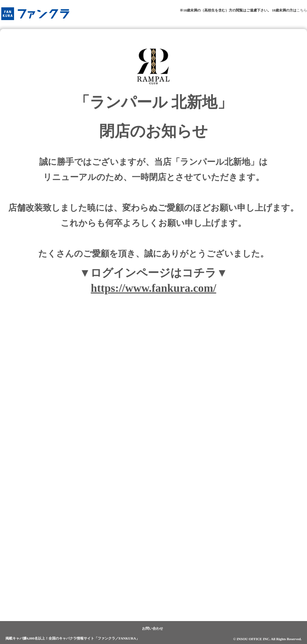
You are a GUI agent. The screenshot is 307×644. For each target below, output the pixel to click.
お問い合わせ (153, 628)
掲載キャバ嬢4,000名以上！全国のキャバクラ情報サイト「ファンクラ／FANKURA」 (72, 638)
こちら (302, 10)
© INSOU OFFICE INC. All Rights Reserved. (267, 639)
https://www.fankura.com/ (154, 288)
